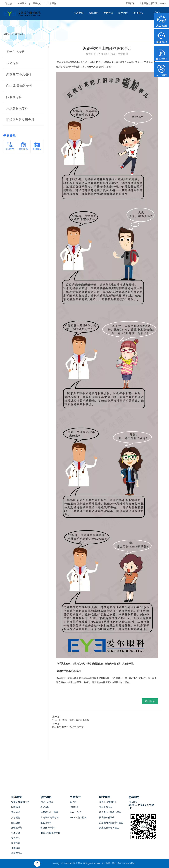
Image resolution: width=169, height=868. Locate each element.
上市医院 (52, 3)
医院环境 (16, 807)
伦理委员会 (17, 853)
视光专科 (12, 63)
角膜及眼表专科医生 (109, 827)
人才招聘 (16, 817)
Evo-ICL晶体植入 (78, 817)
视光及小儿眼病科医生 (110, 812)
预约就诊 (150, 701)
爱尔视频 (16, 843)
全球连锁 (7, 3)
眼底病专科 (14, 97)
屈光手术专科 (16, 52)
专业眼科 (22, 3)
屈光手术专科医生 (108, 802)
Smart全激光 (76, 812)
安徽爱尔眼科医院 (20, 802)
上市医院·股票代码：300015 (153, 3)
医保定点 (37, 3)
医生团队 (123, 13)
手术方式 (108, 13)
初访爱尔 (79, 13)
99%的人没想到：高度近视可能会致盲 (71, 720)
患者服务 (138, 13)
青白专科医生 (106, 807)
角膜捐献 (16, 848)
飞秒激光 (74, 807)
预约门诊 (130, 3)
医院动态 (16, 822)
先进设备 (16, 838)
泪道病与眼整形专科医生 (111, 822)
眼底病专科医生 (107, 817)
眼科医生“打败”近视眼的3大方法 (68, 727)
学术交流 (16, 832)
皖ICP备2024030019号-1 (123, 863)
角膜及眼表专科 (17, 108)
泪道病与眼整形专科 (20, 120)
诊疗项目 (93, 13)
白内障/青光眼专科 (19, 86)
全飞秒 (73, 802)
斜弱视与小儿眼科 (19, 74)
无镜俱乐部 (17, 827)
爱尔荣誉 (16, 812)
